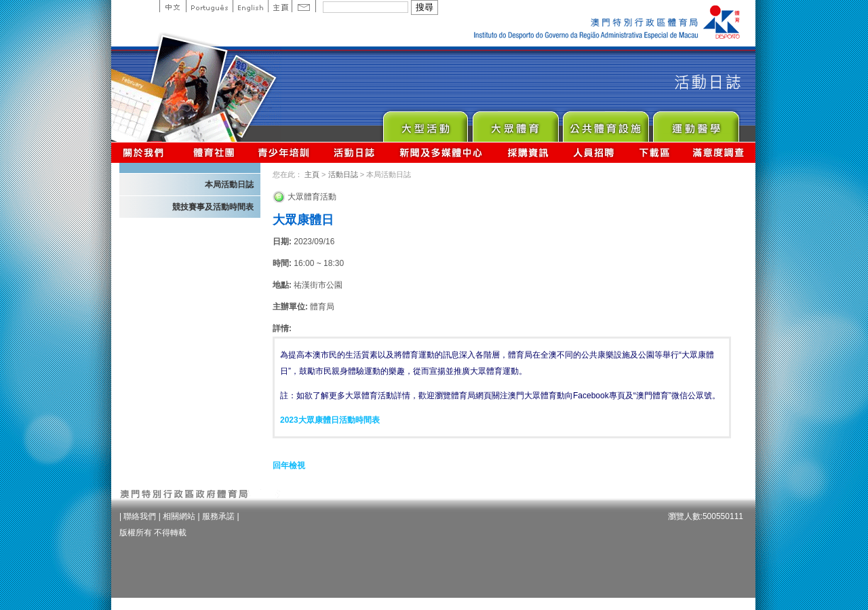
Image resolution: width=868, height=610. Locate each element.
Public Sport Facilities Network (605, 123)
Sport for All (515, 123)
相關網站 (179, 516)
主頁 (280, 6)
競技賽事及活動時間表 (213, 207)
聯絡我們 (140, 516)
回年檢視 (289, 465)
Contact (304, 6)
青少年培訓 (284, 152)
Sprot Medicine (695, 123)
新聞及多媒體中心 (441, 152)
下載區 (654, 152)
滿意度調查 (719, 152)
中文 (173, 6)
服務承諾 (218, 516)
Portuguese (209, 6)
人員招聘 (594, 152)
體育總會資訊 (214, 152)
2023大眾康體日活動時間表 (330, 420)
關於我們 (146, 152)
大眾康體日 (303, 220)
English (250, 6)
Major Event (425, 123)
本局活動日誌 (229, 185)
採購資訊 (528, 152)
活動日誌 (355, 152)
